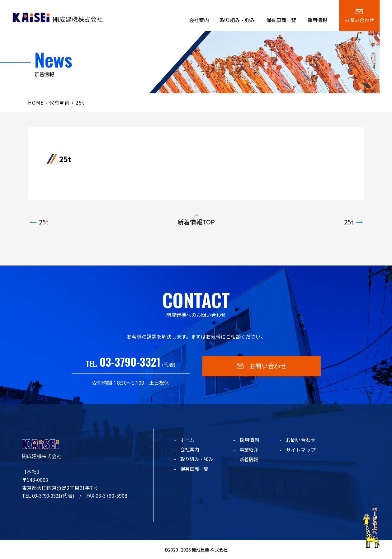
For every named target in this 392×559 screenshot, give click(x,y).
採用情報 (317, 20)
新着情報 (252, 460)
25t (44, 222)
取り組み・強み (238, 20)
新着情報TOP (196, 222)
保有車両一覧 (281, 20)
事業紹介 (252, 450)
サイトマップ (303, 450)
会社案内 (199, 20)
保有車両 (61, 102)
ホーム (188, 440)
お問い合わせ (303, 440)
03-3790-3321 (130, 362)
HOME (36, 102)
